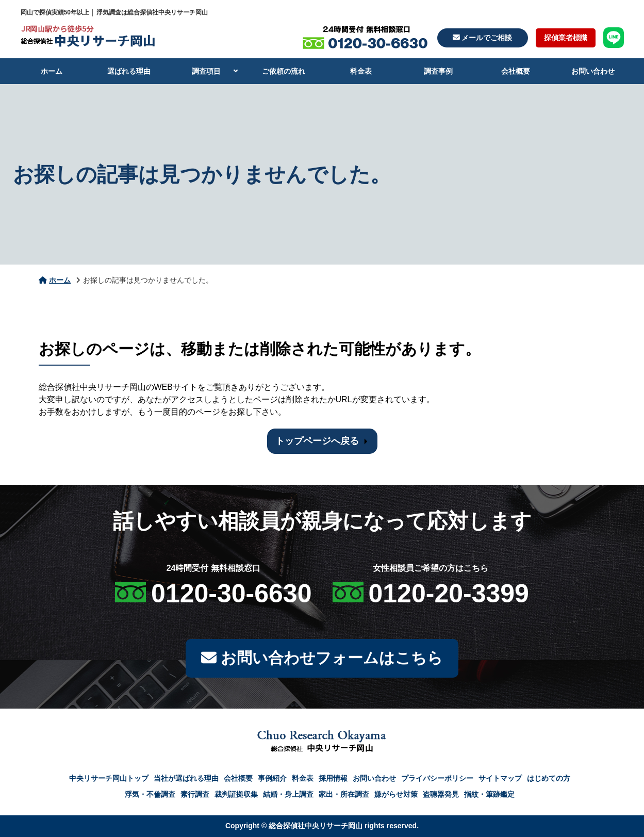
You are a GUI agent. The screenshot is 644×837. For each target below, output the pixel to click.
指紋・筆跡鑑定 (489, 794)
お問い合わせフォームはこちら (322, 658)
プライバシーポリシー (437, 778)
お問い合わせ (593, 71)
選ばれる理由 (129, 71)
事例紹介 (272, 778)
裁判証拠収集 (236, 794)
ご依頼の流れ (284, 71)
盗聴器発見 (441, 794)
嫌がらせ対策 (396, 794)
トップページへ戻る (317, 441)
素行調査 (195, 794)
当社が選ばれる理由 (186, 778)
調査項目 (206, 71)
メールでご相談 (483, 38)
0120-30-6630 (231, 594)
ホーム (52, 71)
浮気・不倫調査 (150, 794)
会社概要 (516, 71)
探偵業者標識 (566, 38)
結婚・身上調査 (288, 794)
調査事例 (438, 71)
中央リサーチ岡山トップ (109, 778)
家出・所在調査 (344, 794)
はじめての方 (549, 778)
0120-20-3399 (449, 594)
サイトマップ (500, 778)
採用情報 (333, 778)
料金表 (361, 71)
